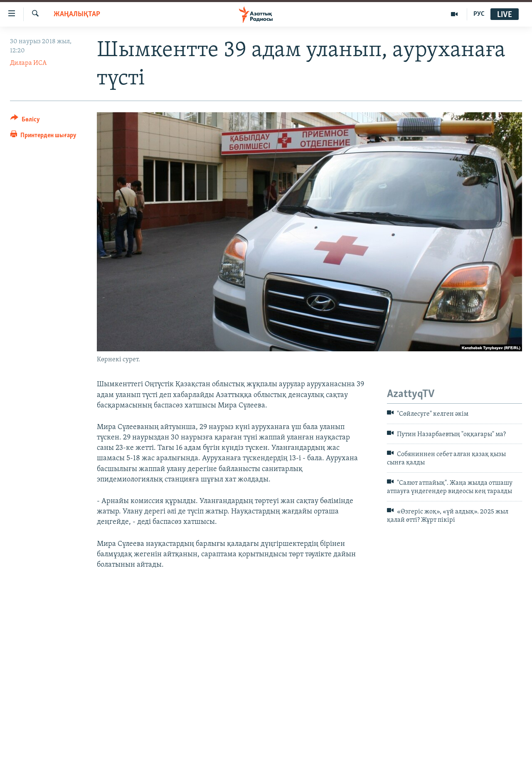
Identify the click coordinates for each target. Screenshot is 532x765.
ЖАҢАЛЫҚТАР (77, 14)
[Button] (25, 121)
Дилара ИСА (28, 63)
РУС (479, 14)
